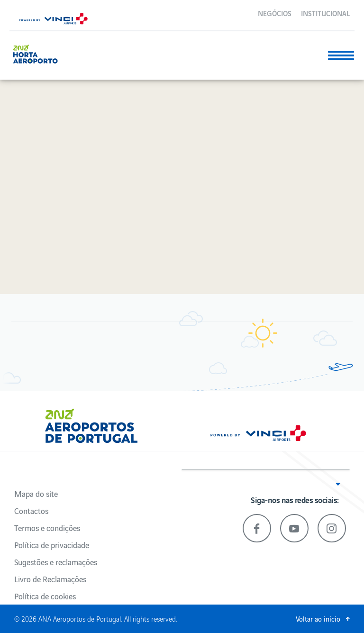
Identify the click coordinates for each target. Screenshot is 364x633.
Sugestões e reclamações (56, 562)
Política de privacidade (52, 545)
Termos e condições (47, 528)
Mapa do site (36, 494)
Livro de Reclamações (50, 579)
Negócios (275, 13)
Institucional (325, 13)
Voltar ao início (318, 619)
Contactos (31, 511)
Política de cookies (45, 596)
